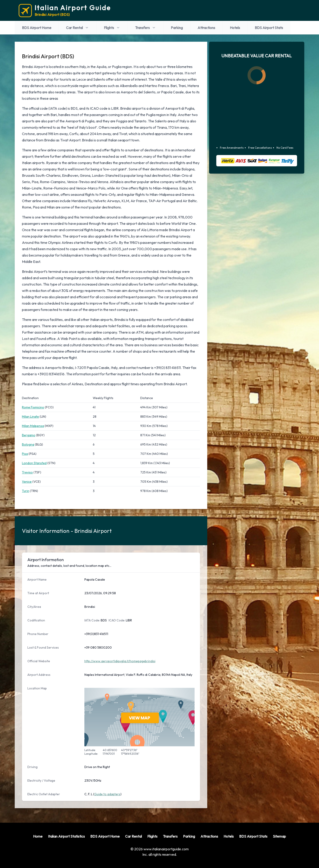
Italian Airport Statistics (66, 836)
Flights (112, 28)
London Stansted (34, 463)
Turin (26, 491)
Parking (177, 28)
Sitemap (279, 836)
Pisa (25, 454)
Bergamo (29, 435)
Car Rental (78, 28)
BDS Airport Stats (269, 28)
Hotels (235, 28)
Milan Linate (30, 417)
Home (38, 836)
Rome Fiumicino (33, 407)
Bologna (28, 444)
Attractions (206, 28)
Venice (27, 482)
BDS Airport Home (37, 28)
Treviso (27, 472)
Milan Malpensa (33, 426)
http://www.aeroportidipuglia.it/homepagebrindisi (120, 661)
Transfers (146, 28)
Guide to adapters (107, 794)
